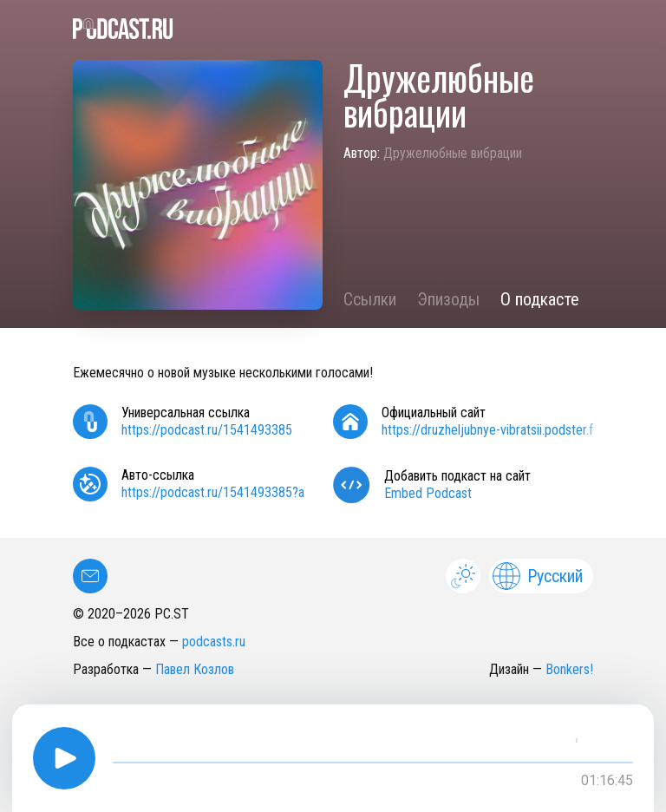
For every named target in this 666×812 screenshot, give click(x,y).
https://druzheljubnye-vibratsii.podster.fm (493, 430)
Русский (538, 576)
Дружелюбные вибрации (453, 153)
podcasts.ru (214, 642)
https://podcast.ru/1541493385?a (213, 492)
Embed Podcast (428, 493)
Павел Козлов (195, 669)
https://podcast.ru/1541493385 (207, 430)
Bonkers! (569, 669)
